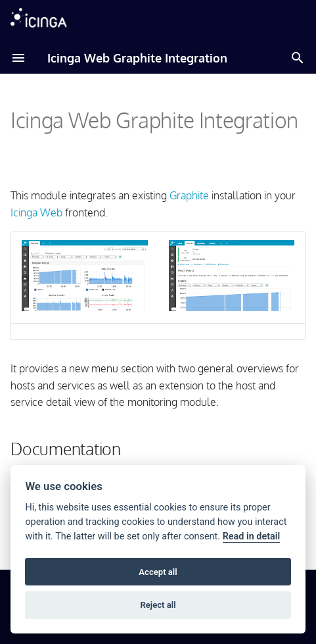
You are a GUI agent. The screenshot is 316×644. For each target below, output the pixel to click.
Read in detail (252, 536)
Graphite (189, 195)
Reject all (158, 605)
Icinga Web (36, 212)
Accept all (158, 572)
